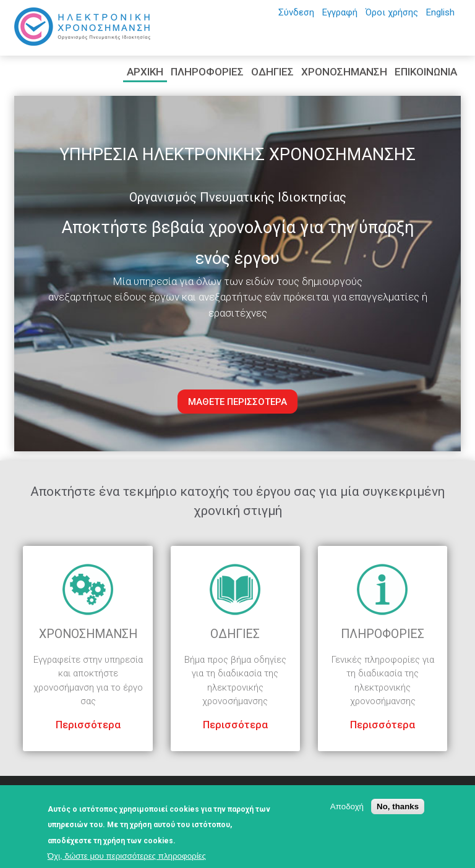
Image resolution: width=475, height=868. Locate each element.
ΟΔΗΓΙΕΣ (272, 72)
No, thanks (398, 806)
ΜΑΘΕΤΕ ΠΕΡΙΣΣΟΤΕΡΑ (237, 402)
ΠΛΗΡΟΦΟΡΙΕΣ (207, 72)
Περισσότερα (88, 725)
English (440, 12)
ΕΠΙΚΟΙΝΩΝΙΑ (426, 72)
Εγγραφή (340, 12)
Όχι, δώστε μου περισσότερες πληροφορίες (127, 856)
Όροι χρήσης (392, 12)
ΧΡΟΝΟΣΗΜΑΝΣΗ (344, 72)
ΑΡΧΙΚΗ (145, 72)
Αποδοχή (347, 806)
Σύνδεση (296, 12)
